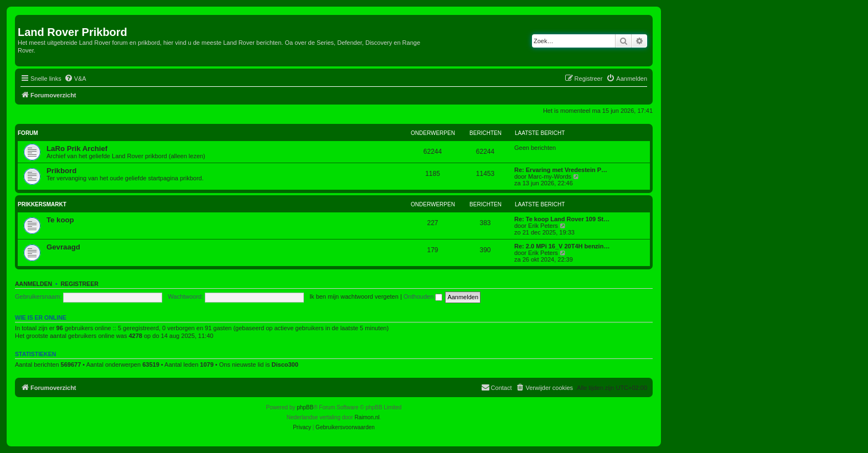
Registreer (79, 284)
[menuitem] (75, 79)
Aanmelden (33, 284)
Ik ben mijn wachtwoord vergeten (354, 296)
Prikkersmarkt (42, 204)
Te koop (60, 220)
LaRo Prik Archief (77, 149)
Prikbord (61, 171)
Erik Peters (543, 226)
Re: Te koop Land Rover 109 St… (562, 219)
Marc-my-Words (550, 176)
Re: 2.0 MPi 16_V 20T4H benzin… (562, 246)
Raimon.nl (367, 417)
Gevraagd (63, 247)
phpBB (305, 407)
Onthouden (423, 296)
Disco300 (285, 365)
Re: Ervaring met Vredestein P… (561, 170)
